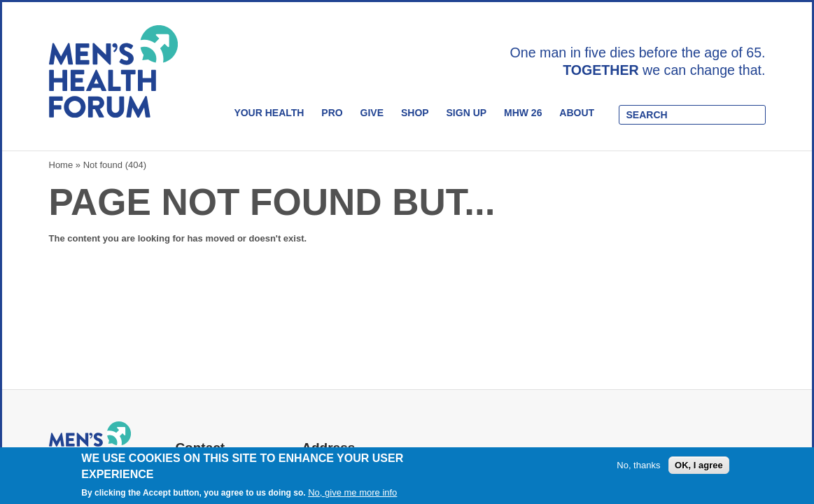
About (577, 113)
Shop (415, 113)
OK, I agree (699, 465)
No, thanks (638, 465)
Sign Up (467, 113)
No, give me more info (352, 492)
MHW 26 (523, 113)
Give (372, 113)
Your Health (269, 113)
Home (61, 165)
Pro (332, 113)
